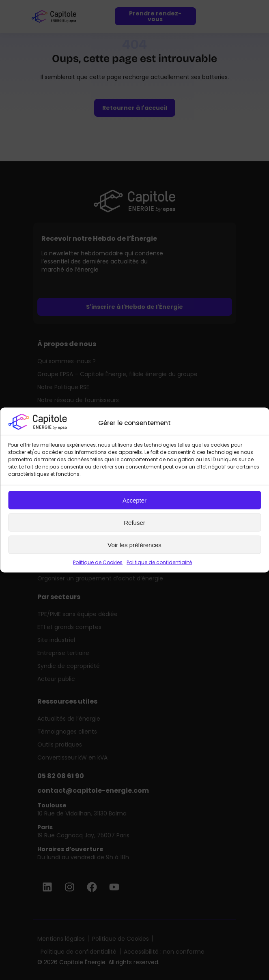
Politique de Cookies (98, 562)
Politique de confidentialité (159, 562)
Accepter (134, 500)
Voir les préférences (134, 545)
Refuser (134, 522)
